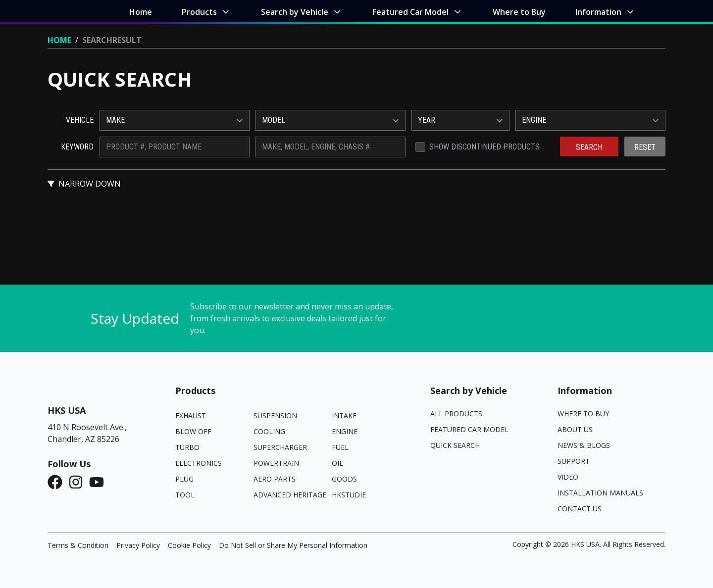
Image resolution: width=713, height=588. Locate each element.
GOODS (344, 479)
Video (568, 477)
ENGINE (345, 431)
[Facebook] (58, 482)
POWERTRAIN (276, 463)
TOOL (185, 495)
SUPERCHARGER (280, 447)
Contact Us (580, 509)
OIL (337, 463)
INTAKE (344, 416)
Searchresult (112, 40)
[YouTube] (100, 482)
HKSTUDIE (349, 495)
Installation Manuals (600, 493)
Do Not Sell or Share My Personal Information (293, 545)
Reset (645, 147)
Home (59, 40)
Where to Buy (583, 414)
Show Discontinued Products (484, 147)
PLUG (184, 479)
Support (574, 461)
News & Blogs (584, 445)
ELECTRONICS (199, 463)
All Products (456, 414)
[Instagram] (79, 482)
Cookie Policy (189, 545)
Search (589, 147)
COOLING (269, 431)
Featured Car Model (469, 429)
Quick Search (455, 445)
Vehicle (80, 120)
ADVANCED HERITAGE (290, 495)
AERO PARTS (275, 479)
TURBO (187, 447)
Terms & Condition (78, 545)
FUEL (340, 447)
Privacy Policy (138, 545)
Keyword (77, 147)
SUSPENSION (275, 416)
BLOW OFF (193, 431)
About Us (575, 429)
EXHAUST (191, 416)
